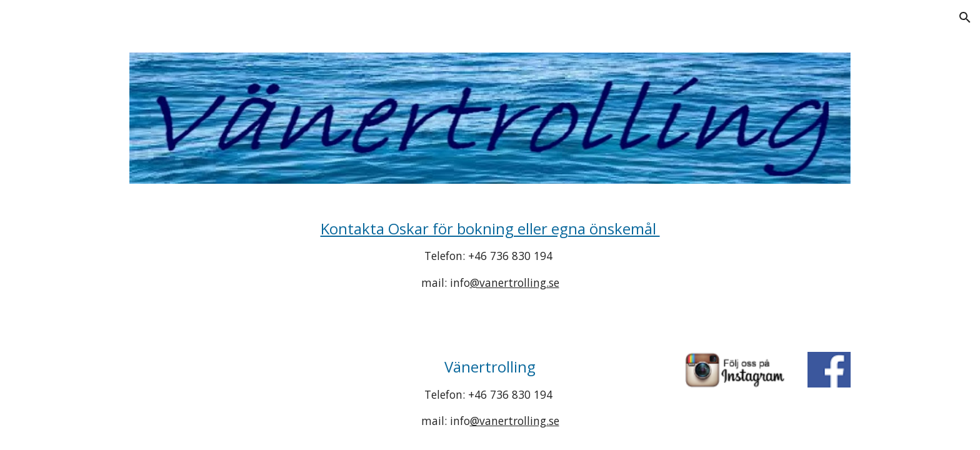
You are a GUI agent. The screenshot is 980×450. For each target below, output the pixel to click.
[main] (490, 255)
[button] (965, 17)
